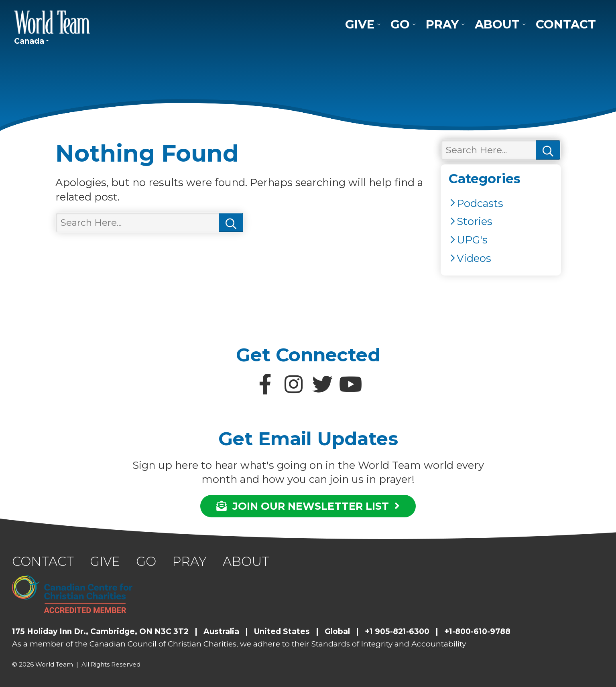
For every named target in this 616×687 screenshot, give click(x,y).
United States (282, 631)
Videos (474, 258)
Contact (566, 24)
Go (400, 24)
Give (360, 24)
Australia (221, 631)
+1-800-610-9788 (477, 631)
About (497, 24)
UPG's (472, 240)
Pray (442, 24)
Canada (29, 41)
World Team (52, 22)
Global (337, 631)
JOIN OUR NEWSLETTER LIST (308, 506)
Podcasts (480, 203)
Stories (475, 221)
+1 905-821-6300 (397, 631)
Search (231, 223)
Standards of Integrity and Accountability (389, 644)
